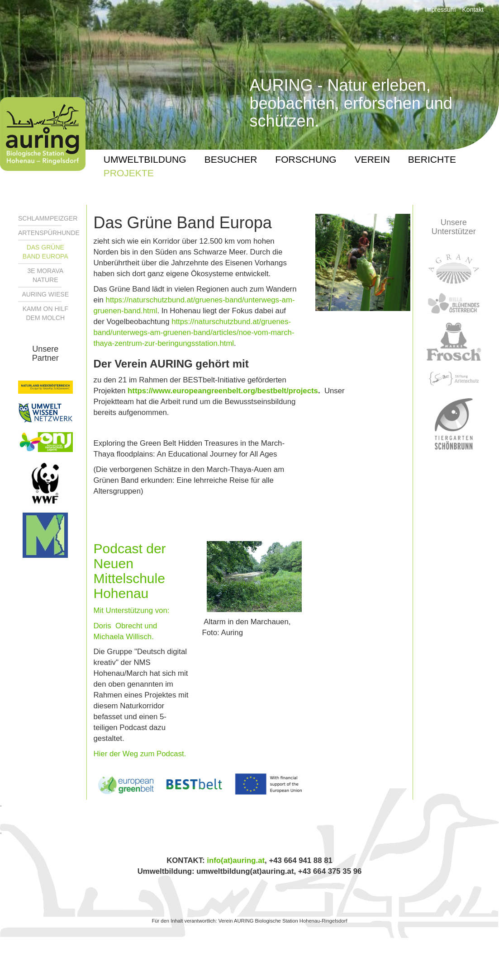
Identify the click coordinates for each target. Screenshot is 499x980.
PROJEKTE (129, 173)
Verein (372, 159)
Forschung (306, 159)
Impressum (440, 9)
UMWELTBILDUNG (145, 159)
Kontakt (473, 9)
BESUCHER (231, 159)
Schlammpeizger (48, 218)
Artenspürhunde (49, 233)
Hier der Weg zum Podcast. (140, 754)
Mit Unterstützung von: (133, 610)
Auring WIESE (45, 294)
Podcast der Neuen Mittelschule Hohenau (130, 571)
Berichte (432, 159)
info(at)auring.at (236, 860)
